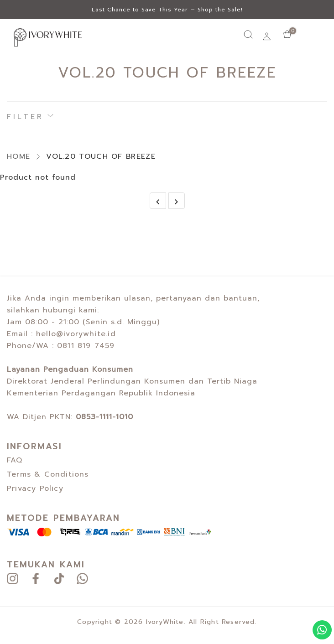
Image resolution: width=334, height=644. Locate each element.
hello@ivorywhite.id (76, 334)
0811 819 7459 (86, 346)
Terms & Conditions (48, 474)
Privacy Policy (35, 488)
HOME (18, 156)
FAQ (15, 460)
